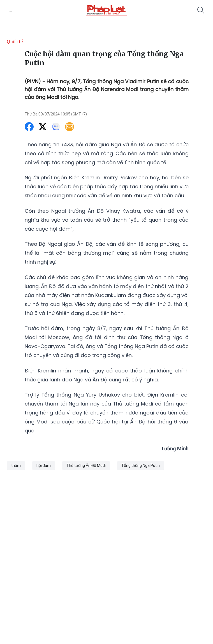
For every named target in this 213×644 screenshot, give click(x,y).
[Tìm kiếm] (201, 10)
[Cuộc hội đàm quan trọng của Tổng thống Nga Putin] (106, 10)
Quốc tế (15, 41)
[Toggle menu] (12, 9)
